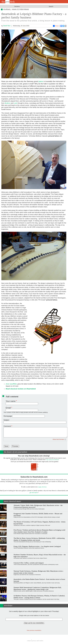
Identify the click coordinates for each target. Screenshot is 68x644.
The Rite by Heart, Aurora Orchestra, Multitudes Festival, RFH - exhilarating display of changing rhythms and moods (39, 539)
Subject (6, 420)
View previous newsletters (34, 630)
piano (41, 81)
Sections (17, 6)
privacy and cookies (38, 641)
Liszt (16, 103)
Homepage (8, 416)
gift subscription (34, 493)
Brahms (8, 103)
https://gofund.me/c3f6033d (53, 460)
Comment (7, 426)
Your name (11, 401)
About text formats (58, 439)
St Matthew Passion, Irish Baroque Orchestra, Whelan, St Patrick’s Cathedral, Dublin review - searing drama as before (39, 597)
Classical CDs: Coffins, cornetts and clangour (29, 563)
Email (8, 408)
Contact (29, 641)
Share (56, 26)
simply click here (42, 487)
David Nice (7, 26)
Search (51, 6)
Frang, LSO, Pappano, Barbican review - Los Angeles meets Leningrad (37, 546)
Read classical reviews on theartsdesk (21, 389)
